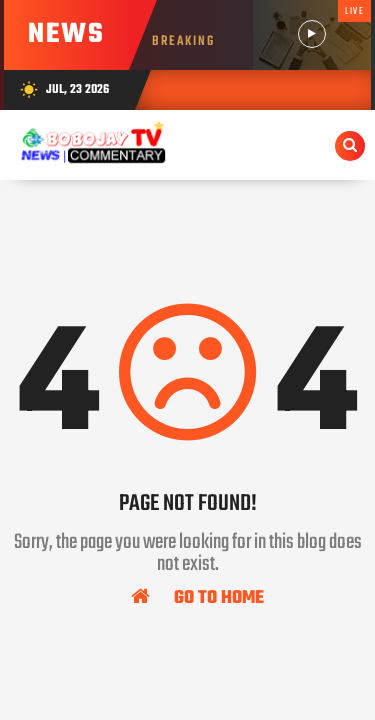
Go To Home (197, 597)
